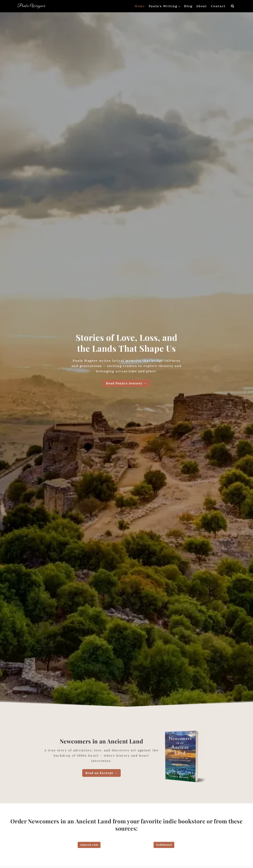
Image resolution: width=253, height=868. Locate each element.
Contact (218, 6)
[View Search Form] (232, 6)
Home (140, 6)
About (202, 6)
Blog (188, 6)
